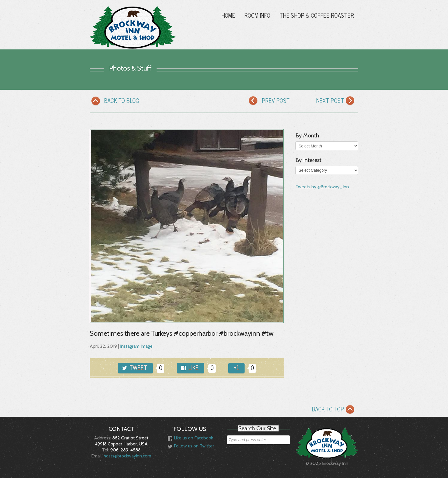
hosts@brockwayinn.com (127, 456)
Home (228, 15)
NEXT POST (337, 102)
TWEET (135, 368)
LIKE (190, 368)
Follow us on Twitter (191, 446)
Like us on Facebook (190, 438)
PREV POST (269, 102)
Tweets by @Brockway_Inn (322, 187)
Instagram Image (136, 346)
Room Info (257, 15)
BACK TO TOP (334, 410)
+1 (236, 368)
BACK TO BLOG (115, 102)
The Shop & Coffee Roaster (317, 15)
